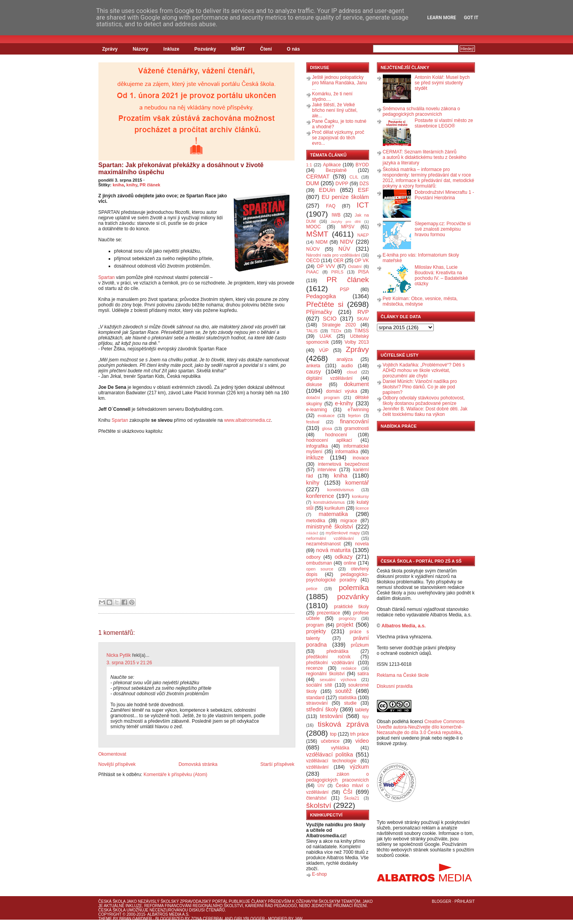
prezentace (328, 613)
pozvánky (353, 597)
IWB (336, 215)
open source (320, 569)
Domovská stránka (198, 764)
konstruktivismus (329, 502)
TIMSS (362, 331)
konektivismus (340, 490)
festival (313, 422)
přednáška (337, 651)
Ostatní (355, 266)
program (315, 625)
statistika (347, 698)
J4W (298, 919)
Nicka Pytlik (119, 655)
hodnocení (336, 435)
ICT (363, 205)
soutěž (344, 691)
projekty (316, 631)
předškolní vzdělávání (330, 663)
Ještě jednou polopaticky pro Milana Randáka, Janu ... (340, 83)
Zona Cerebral (207, 919)
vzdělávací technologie (331, 761)
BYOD (362, 165)
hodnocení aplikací (329, 440)
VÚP (324, 350)
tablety (362, 710)
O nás (293, 49)
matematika (333, 514)
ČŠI (348, 792)
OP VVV (326, 266)
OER (338, 261)
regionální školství (326, 674)
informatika (347, 452)
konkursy (360, 496)
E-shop (320, 874)
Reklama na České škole (403, 675)
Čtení (266, 49)
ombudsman (319, 563)
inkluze (315, 457)
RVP (363, 312)
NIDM (321, 242)
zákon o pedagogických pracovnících (338, 777)
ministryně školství (330, 527)
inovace (361, 458)
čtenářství (317, 798)
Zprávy (110, 49)
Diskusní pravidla (395, 686)
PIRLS (337, 272)
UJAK (326, 336)
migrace (349, 521)
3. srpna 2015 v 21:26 (129, 663)
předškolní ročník (328, 657)
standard (316, 698)
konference (320, 496)
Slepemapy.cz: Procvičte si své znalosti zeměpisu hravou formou (443, 229)
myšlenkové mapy (343, 533)
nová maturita (333, 550)
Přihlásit (465, 901)
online (350, 563)
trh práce (359, 734)
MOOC (314, 227)
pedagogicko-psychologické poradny (338, 577)
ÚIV (321, 785)
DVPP (342, 184)
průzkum (360, 645)
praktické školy (352, 607)
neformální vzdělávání (330, 538)
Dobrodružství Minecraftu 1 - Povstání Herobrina (444, 195)
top (333, 734)
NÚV (344, 249)
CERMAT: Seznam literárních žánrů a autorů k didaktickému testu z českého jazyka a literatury (425, 157)
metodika (316, 521)
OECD (313, 261)
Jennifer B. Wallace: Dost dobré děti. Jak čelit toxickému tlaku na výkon (425, 412)
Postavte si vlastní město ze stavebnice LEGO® (444, 123)
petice (312, 589)
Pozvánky (205, 49)
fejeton (354, 416)
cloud (352, 372)
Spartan (107, 277)
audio (347, 366)
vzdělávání (317, 767)
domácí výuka (341, 391)
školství (319, 805)
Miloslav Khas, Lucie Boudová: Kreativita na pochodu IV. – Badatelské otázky (441, 275)
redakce (349, 668)
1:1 (309, 165)
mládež (312, 533)
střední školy (322, 709)
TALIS (312, 331)
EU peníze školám (345, 197)
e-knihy (344, 403)
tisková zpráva (343, 724)
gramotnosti (357, 428)
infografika (317, 446)
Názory (140, 49)
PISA (363, 272)
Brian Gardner (136, 919)
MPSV (348, 227)
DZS (364, 184)
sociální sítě (319, 685)
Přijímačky (319, 312)
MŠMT (238, 49)
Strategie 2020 (339, 325)
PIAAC (313, 272)
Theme (105, 919)
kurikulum (334, 508)
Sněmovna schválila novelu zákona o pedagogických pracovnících (421, 111)
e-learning (317, 410)
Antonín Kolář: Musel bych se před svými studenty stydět (442, 83)
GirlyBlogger (250, 919)
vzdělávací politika (330, 755)
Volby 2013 (357, 342)
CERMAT (318, 177)
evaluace (326, 416)
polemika (354, 588)
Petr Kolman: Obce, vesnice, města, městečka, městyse (420, 301)
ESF (364, 190)
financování (355, 421)
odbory (314, 557)
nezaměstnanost (324, 544)
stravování (317, 703)
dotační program (323, 397)
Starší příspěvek (277, 764)
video (362, 741)
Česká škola (112, 901)
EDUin (327, 190)
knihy (132, 185)
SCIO (330, 319)
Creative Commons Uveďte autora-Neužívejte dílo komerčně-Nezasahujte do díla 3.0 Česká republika (421, 727)
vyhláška (340, 748)
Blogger (441, 901)
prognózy (347, 618)
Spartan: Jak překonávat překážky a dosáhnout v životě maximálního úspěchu (181, 169)
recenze (315, 668)
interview (327, 470)
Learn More (442, 18)
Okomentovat (112, 754)
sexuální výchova (338, 680)
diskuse (314, 385)
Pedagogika (321, 296)
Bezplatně (336, 170)
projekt (345, 625)
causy (314, 372)
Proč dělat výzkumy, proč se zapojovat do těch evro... (338, 138)
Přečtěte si (325, 304)
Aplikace (332, 165)
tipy (366, 716)
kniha (118, 185)
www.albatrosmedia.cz (247, 420)
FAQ (331, 206)
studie (350, 703)
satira (363, 674)
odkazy (344, 557)
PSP (345, 290)
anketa (313, 366)
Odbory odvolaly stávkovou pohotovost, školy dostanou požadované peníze (424, 401)
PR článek (150, 185)
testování (331, 716)
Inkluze (172, 49)
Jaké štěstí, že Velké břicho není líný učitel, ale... (335, 110)
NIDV (347, 242)
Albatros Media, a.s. (404, 626)
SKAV (363, 319)
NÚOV (313, 249)
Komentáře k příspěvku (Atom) (176, 775)
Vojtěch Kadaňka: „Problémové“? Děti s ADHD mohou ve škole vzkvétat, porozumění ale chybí (424, 370)
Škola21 (352, 798)
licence (362, 508)
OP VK (362, 261)
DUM (313, 183)
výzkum (359, 767)
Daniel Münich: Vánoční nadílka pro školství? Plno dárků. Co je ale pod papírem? (420, 387)
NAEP (363, 235)
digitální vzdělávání (330, 378)
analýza (345, 359)
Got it (471, 18)
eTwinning (358, 410)
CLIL (354, 177)
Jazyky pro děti (346, 221)
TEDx (336, 331)
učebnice (330, 741)
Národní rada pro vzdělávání (333, 255)
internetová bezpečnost (344, 464)
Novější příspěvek (117, 764)
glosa (327, 428)
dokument (356, 384)
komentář (357, 483)
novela (362, 544)
